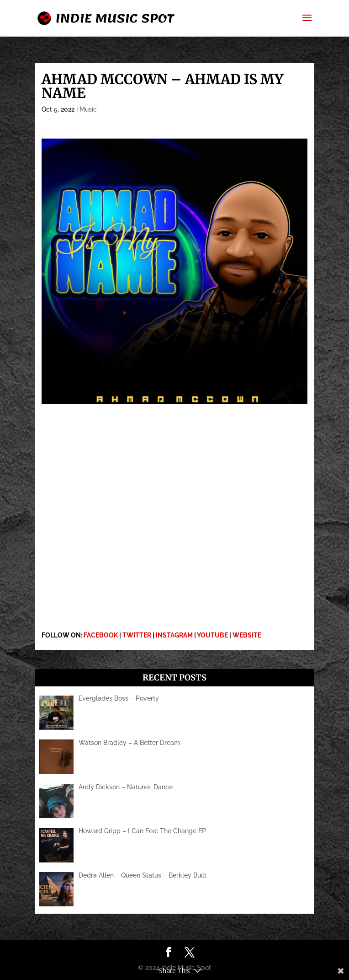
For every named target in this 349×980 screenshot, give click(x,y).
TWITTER (137, 635)
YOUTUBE (212, 635)
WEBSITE (247, 635)
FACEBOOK (101, 635)
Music (88, 109)
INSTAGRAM (174, 635)
